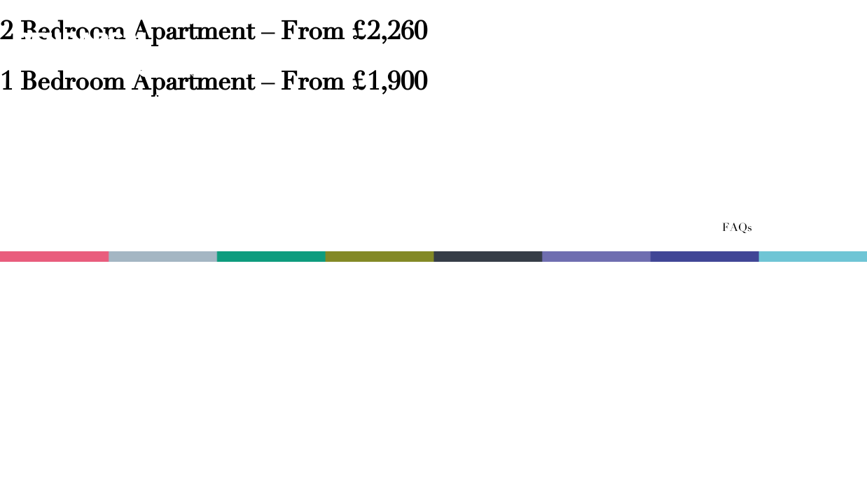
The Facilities (358, 101)
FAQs (737, 228)
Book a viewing (776, 101)
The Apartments (173, 101)
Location (631, 101)
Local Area (509, 101)
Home (36, 101)
